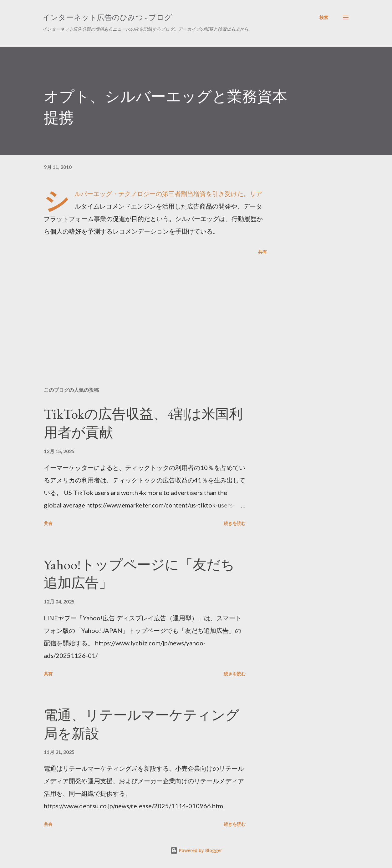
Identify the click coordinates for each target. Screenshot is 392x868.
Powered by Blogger (196, 850)
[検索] (324, 18)
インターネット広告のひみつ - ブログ (107, 17)
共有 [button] (262, 252)
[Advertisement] (150, 309)
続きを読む (235, 523)
